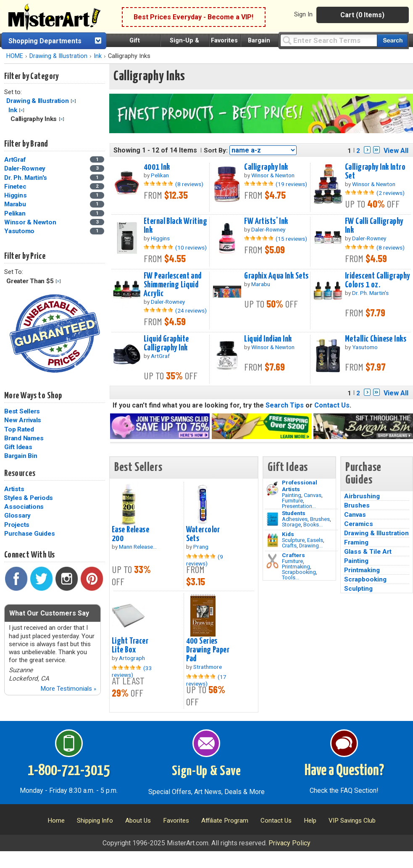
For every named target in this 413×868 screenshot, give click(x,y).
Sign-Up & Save (206, 771)
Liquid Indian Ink (268, 339)
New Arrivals (23, 420)
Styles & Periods (28, 498)
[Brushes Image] (272, 519)
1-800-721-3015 (69, 771)
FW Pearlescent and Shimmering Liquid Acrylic (173, 285)
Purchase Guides (29, 534)
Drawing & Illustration (58, 56)
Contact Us (332, 405)
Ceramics (359, 524)
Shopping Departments (45, 41)
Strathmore (208, 667)
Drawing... (311, 546)
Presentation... (299, 506)
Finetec (15, 187)
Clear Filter (73, 101)
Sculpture (293, 540)
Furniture (292, 501)
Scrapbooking (299, 572)
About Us (138, 821)
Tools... (291, 577)
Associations (24, 507)
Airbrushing (362, 496)
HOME (15, 56)
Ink (98, 56)
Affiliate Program (225, 821)
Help (310, 821)
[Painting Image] (272, 489)
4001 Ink (157, 167)
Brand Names (24, 438)
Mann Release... (138, 547)
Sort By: (216, 150)
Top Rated (19, 429)
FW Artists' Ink (266, 221)
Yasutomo (19, 231)
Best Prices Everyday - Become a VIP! (193, 17)
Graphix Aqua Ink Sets (276, 276)
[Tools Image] (272, 561)
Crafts (289, 546)
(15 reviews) (291, 239)
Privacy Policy (289, 843)
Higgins (15, 195)
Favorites (224, 41)
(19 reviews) (291, 184)
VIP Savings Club (352, 821)
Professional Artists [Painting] (300, 486)
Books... (313, 525)
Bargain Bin (21, 456)
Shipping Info (95, 821)
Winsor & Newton (30, 222)
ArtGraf (15, 160)
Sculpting (358, 589)
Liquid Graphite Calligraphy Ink (166, 343)
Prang (201, 547)
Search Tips (285, 405)
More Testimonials (68, 689)
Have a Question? (344, 771)
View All (396, 151)
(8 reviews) (189, 184)
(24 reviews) (191, 310)
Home (56, 821)
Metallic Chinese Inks (376, 339)
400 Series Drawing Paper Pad (208, 650)
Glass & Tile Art (368, 552)
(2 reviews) (391, 193)
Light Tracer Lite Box (130, 646)
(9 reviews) (205, 560)
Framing (356, 542)
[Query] (329, 40)
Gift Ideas (18, 447)
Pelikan (15, 213)
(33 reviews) (132, 671)
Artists (14, 489)
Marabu (15, 204)
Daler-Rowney (25, 168)
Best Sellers (22, 411)
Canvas (313, 495)
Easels (315, 540)
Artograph (132, 658)
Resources (20, 473)
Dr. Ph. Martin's (26, 178)
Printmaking (296, 567)
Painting (292, 495)
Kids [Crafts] (288, 534)
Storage (291, 525)
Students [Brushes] (294, 513)
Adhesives (295, 519)
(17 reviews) (206, 680)
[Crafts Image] (272, 540)
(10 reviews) (191, 247)
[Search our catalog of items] (392, 41)
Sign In (303, 14)
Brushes (320, 519)
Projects (17, 525)
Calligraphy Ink (266, 167)
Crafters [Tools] (293, 555)
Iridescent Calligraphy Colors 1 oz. (377, 280)
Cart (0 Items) (362, 15)
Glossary (17, 516)
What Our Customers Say (49, 613)
